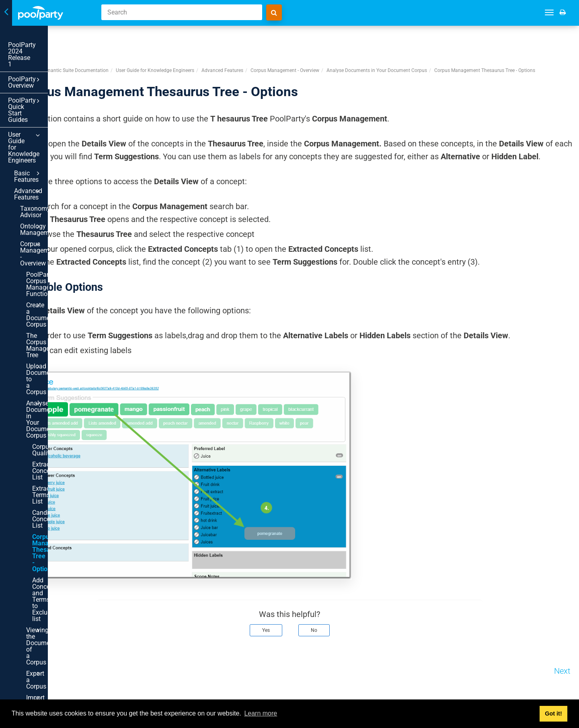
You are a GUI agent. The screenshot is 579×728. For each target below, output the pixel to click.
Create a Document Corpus (59, 212)
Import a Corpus (59, 440)
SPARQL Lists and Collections (55, 633)
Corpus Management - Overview (55, 170)
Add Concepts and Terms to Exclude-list (52, 387)
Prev (125, 691)
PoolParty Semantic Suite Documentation (160, 40)
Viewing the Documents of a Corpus (59, 411)
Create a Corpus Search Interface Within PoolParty (50, 458)
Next (562, 691)
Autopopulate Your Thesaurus (55, 551)
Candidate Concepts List (51, 336)
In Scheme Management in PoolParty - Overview (55, 672)
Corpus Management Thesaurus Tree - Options (55, 360)
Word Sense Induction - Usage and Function (59, 506)
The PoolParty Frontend (55, 569)
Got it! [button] (553, 714)
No (362, 650)
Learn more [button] (261, 713)
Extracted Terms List (55, 318)
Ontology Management (55, 152)
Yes (314, 650)
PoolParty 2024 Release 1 (44, 45)
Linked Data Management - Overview (55, 530)
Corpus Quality (53, 286)
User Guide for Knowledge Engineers (49, 99)
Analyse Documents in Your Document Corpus (59, 268)
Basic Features (52, 115)
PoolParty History (55, 619)
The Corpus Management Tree (52, 229)
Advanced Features (52, 127)
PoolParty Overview (49, 60)
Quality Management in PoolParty (55, 586)
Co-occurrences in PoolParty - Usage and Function (59, 482)
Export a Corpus (59, 429)
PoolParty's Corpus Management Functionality (53, 191)
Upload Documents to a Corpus (59, 247)
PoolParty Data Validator (55, 604)
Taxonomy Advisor (47, 138)
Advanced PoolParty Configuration (55, 651)
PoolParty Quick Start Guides (49, 78)
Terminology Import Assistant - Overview (55, 693)
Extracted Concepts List (51, 300)
